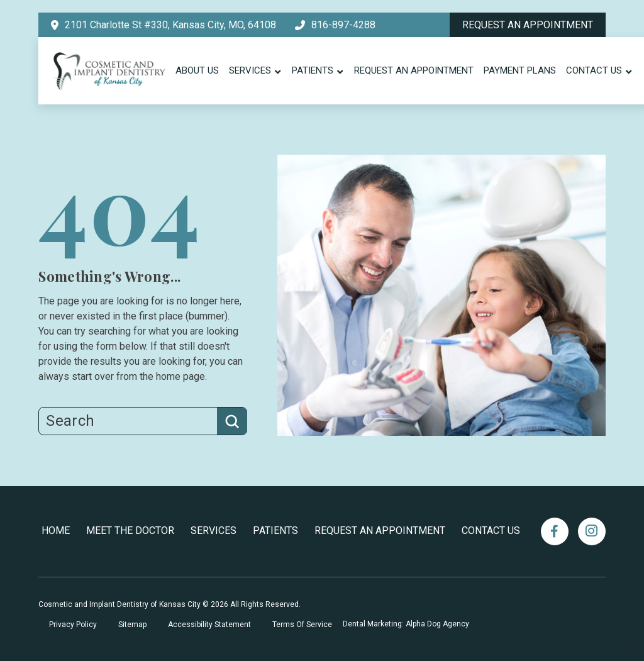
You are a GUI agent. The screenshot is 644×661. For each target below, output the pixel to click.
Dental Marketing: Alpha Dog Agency (406, 624)
